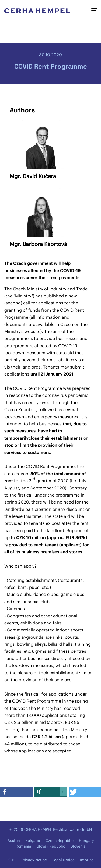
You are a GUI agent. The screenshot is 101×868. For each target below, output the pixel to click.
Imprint (86, 860)
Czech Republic (60, 841)
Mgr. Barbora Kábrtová (38, 244)
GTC (12, 860)
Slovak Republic (51, 846)
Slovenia (78, 846)
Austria (14, 841)
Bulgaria (33, 841)
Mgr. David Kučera (33, 176)
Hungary (86, 841)
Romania (23, 846)
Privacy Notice (34, 860)
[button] (16, 792)
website (32, 331)
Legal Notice (63, 860)
